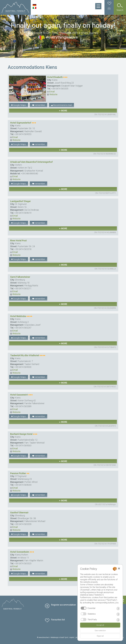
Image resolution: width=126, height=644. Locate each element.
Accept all (100, 625)
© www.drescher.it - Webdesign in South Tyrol (52, 637)
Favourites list (58, 620)
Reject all (100, 636)
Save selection (100, 631)
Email (51, 92)
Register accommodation (64, 605)
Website (52, 94)
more (63, 111)
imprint (72, 637)
